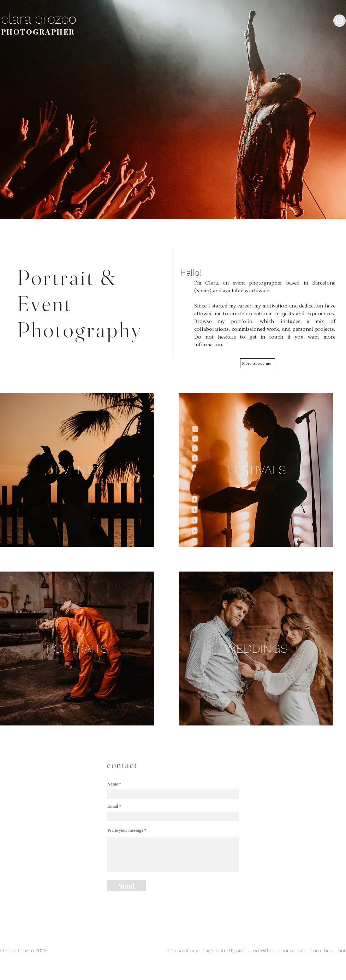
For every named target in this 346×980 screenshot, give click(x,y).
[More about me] (258, 363)
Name (113, 784)
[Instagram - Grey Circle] (339, 21)
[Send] (126, 886)
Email (113, 806)
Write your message (125, 830)
